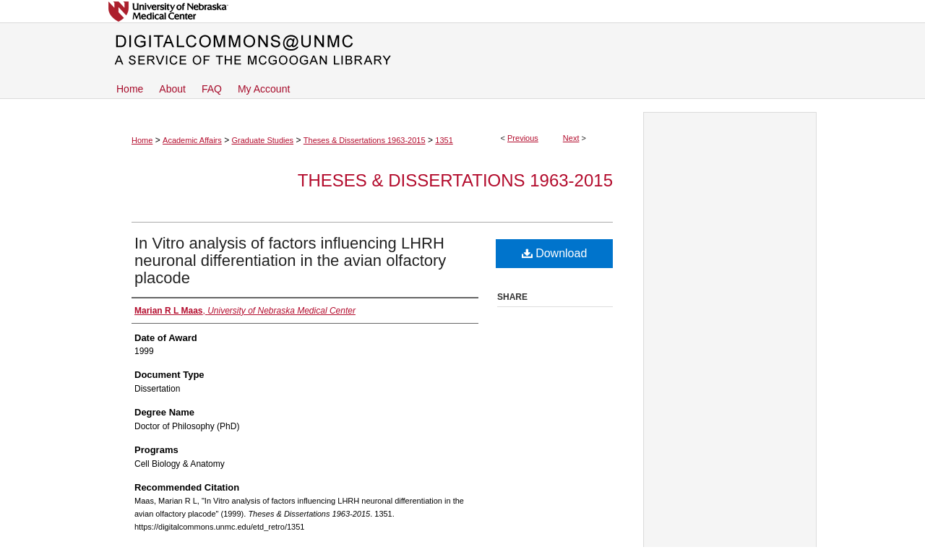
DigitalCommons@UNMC (462, 51)
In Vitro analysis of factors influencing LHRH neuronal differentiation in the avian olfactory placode (290, 260)
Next (571, 138)
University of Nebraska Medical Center (462, 11)
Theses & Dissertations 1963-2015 (365, 140)
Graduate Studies (262, 140)
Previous (523, 138)
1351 (444, 140)
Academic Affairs (192, 140)
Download (555, 253)
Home (142, 140)
